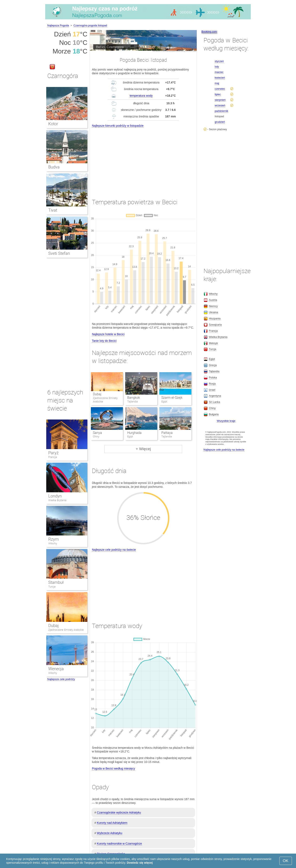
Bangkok (134, 398)
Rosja (212, 384)
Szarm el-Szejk (172, 398)
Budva (54, 167)
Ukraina (213, 312)
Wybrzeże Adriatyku (110, 833)
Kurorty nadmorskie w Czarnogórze (119, 844)
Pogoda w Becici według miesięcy (113, 768)
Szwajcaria (215, 325)
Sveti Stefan (59, 253)
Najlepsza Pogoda (58, 25)
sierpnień (220, 100)
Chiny (212, 408)
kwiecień (220, 78)
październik (222, 111)
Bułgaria (214, 414)
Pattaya (167, 433)
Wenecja (56, 669)
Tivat (53, 210)
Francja (53, 457)
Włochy (53, 543)
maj (217, 83)
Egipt (212, 359)
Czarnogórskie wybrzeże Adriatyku (119, 812)
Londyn (55, 496)
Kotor (53, 124)
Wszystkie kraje (226, 421)
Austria (213, 300)
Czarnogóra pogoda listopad (90, 25)
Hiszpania (215, 318)
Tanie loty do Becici (104, 341)
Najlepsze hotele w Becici (108, 334)
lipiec (218, 94)
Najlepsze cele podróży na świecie (114, 550)
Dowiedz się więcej (140, 863)
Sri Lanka (214, 402)
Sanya (97, 433)
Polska (213, 377)
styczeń (219, 61)
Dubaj (97, 394)
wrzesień (220, 105)
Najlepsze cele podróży (61, 679)
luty (217, 67)
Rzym (54, 539)
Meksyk (213, 343)
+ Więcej (143, 449)
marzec (219, 72)
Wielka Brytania (57, 500)
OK (286, 861)
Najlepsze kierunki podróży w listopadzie (118, 126)
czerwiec (220, 89)
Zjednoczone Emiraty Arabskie (66, 630)
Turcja (52, 587)
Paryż (53, 453)
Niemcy (213, 306)
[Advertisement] (143, 159)
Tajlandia (214, 371)
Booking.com (209, 32)
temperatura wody (141, 96)
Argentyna (215, 396)
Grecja (213, 365)
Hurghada (134, 433)
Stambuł (56, 582)
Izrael (212, 390)
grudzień (220, 122)
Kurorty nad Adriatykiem (112, 823)
